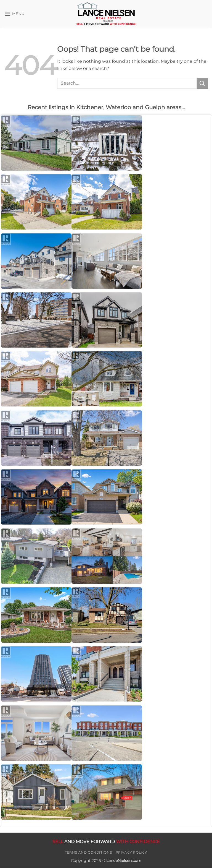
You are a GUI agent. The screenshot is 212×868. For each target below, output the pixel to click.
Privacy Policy (132, 852)
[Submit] (202, 83)
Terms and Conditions (88, 852)
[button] (14, 14)
